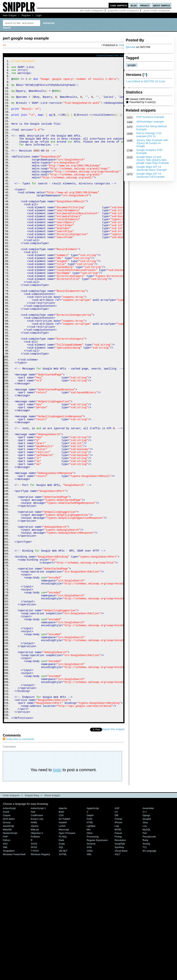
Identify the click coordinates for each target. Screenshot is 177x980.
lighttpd (91, 950)
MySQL (147, 953)
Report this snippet (113, 853)
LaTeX (62, 950)
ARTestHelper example (150, 122)
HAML (34, 946)
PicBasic (35, 960)
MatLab (35, 953)
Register (26, 15)
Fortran (118, 943)
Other (90, 957)
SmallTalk (120, 967)
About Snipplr (52, 919)
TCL (145, 971)
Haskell (63, 946)
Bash (61, 935)
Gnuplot (147, 943)
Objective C (37, 957)
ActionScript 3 (38, 932)
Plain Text (119, 55)
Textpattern (9, 974)
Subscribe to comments (18, 863)
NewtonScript (10, 957)
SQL (61, 971)
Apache (63, 932)
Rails (61, 964)
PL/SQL (63, 960)
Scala (62, 967)
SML (5, 971)
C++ (145, 935)
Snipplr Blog (32, 919)
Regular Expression (97, 964)
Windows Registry (40, 978)
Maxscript (64, 953)
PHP (5, 960)
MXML (118, 953)
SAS (5, 967)
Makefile (7, 953)
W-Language (149, 974)
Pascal (118, 957)
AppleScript (93, 932)
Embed (109, 55)
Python (7, 964)
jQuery (35, 950)
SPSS (34, 971)
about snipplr (161, 5)
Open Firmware (67, 957)
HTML (90, 946)
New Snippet (10, 15)
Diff (116, 939)
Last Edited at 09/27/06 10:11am (146, 81)
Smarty (146, 967)
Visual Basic (121, 974)
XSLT (117, 978)
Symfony (119, 971)
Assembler (148, 932)
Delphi (90, 939)
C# (116, 935)
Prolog (118, 960)
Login (39, 15)
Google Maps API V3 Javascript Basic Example (152, 168)
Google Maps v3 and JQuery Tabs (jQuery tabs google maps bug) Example (153, 160)
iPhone (118, 946)
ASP (117, 932)
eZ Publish (65, 943)
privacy (145, 5)
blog (134, 5)
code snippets (119, 5)
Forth (89, 943)
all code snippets (91, 10)
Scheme (91, 967)
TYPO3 (35, 974)
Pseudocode (149, 960)
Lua (145, 950)
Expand (100, 55)
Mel (89, 953)
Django (146, 939)
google (132, 65)
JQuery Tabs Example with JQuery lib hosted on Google (152, 143)
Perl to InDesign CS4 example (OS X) (149, 135)
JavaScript (8, 950)
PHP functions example (150, 117)
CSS (61, 939)
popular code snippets (123, 10)
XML (89, 978)
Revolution (120, 964)
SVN (89, 971)
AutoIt (6, 935)
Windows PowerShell (14, 978)
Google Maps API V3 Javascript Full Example (151, 175)
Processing (93, 960)
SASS (34, 967)
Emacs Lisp (37, 943)
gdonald (131, 47)
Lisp (117, 950)
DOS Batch (9, 943)
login (57, 894)
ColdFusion (37, 939)
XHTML (63, 978)
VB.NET (63, 974)
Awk (33, 935)
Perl (121, 45)
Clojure (7, 939)
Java (145, 946)
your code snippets (157, 10)
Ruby (145, 964)
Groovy (7, 946)
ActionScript (9, 932)
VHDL (90, 974)
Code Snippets (11, 919)
